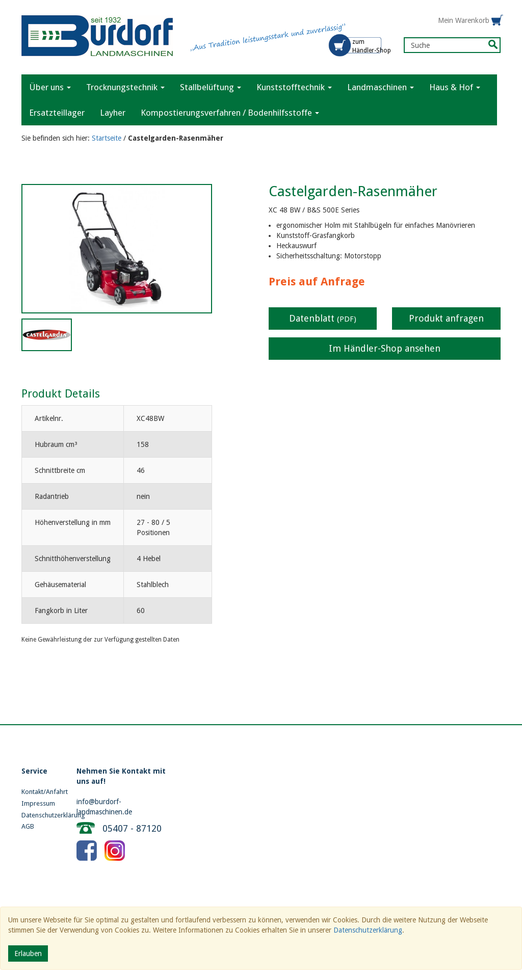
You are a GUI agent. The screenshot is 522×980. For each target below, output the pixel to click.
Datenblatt (323, 318)
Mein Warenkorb (464, 20)
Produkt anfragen (446, 318)
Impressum (38, 803)
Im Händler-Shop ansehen (385, 348)
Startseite (107, 138)
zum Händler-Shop (372, 46)
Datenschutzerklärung (41, 815)
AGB (28, 826)
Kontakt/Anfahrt (41, 792)
